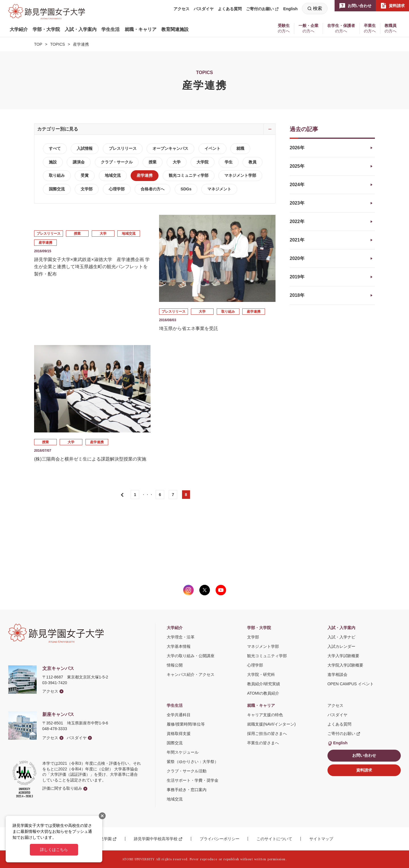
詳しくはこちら (54, 850)
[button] (19, 30)
